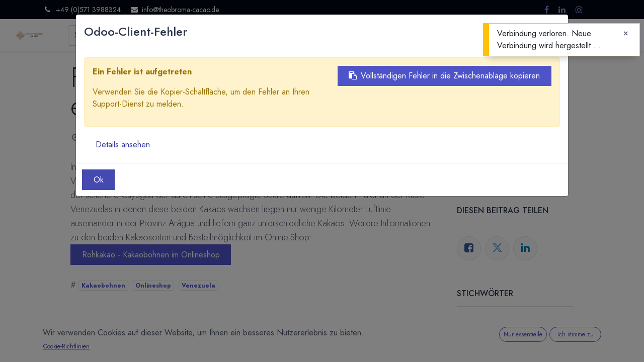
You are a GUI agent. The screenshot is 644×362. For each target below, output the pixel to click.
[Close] (626, 34)
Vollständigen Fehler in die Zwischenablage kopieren (444, 76)
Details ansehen (123, 145)
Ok (99, 180)
